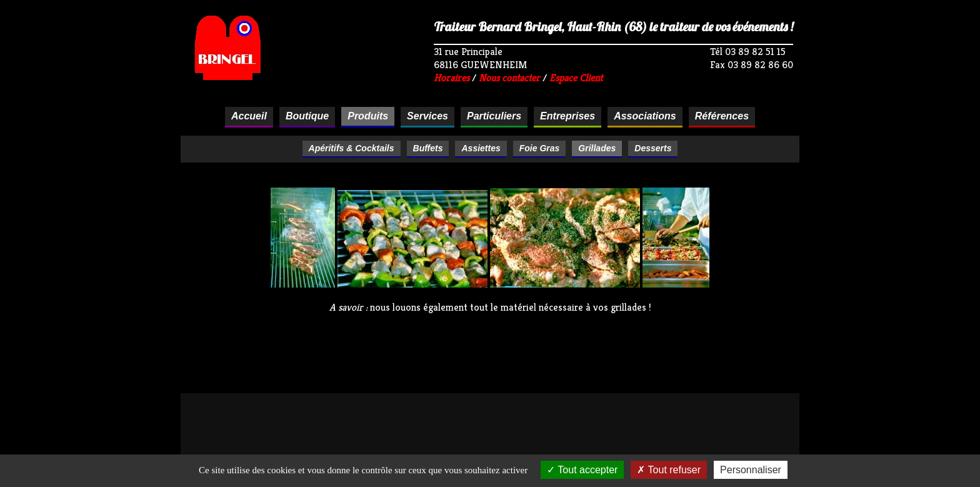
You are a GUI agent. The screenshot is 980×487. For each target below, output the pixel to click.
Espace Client (576, 78)
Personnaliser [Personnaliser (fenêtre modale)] (751, 470)
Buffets (428, 148)
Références (722, 116)
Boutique (307, 116)
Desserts (653, 148)
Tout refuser (669, 470)
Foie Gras (540, 148)
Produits (368, 116)
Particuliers (494, 116)
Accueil (249, 116)
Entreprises (567, 116)
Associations (645, 116)
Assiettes (481, 148)
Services (427, 116)
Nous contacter (509, 78)
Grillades (597, 148)
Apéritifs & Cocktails (352, 148)
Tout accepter (582, 470)
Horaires (452, 78)
